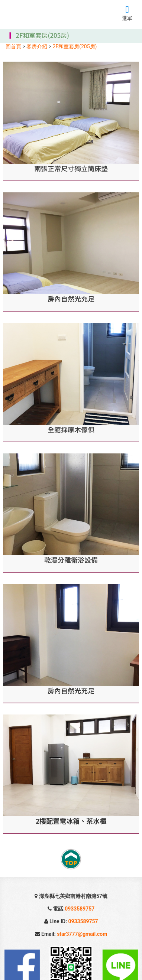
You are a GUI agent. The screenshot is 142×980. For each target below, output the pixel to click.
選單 (127, 15)
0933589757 (80, 909)
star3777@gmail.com (82, 934)
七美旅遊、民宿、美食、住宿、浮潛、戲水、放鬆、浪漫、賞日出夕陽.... (42, 14)
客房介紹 (37, 46)
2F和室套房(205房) (75, 46)
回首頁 (13, 46)
